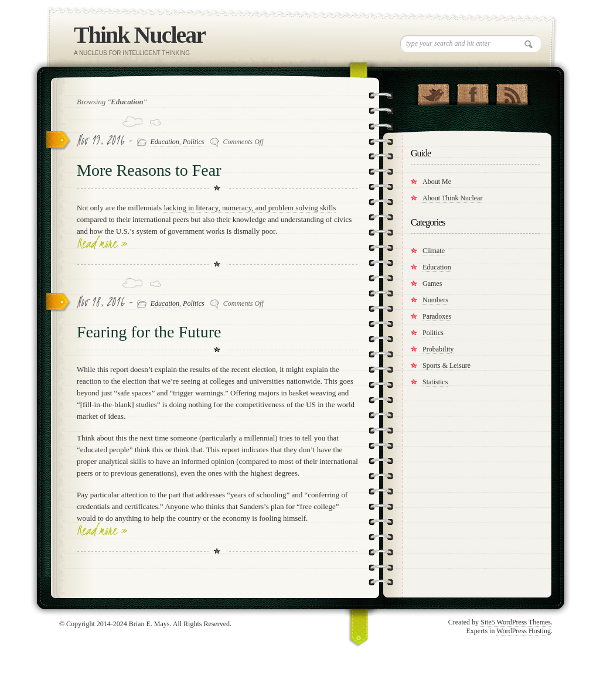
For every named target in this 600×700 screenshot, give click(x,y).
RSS (512, 92)
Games (432, 284)
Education (165, 142)
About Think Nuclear (452, 198)
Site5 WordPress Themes (516, 622)
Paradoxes (437, 316)
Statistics (435, 382)
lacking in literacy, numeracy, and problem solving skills (250, 208)
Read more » (103, 243)
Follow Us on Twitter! (433, 92)
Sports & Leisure (446, 366)
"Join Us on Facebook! (473, 92)
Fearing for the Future (149, 332)
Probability (438, 349)
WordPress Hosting (524, 631)
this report (113, 369)
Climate (434, 251)
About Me (437, 182)
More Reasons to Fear (149, 170)
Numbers (435, 300)
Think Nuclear (139, 35)
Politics (194, 142)
